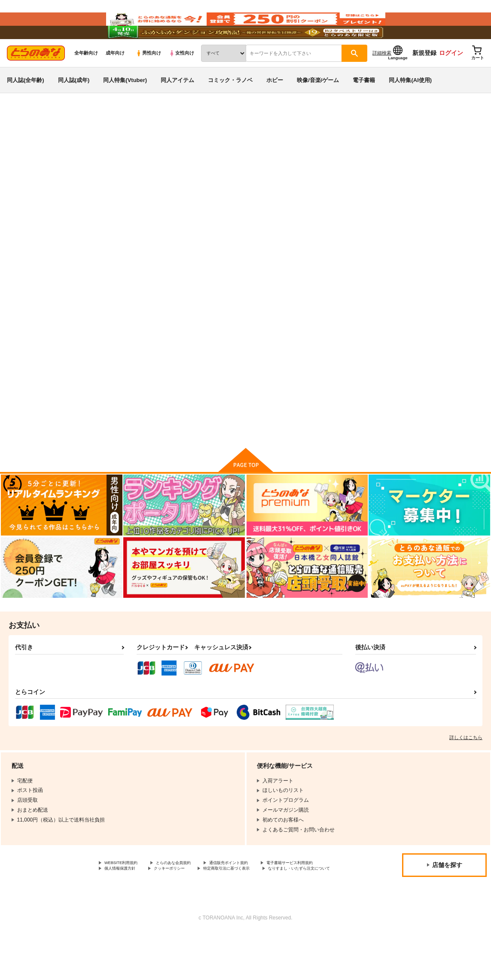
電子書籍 (364, 105)
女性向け (181, 78)
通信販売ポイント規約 (257, 900)
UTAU (64, 166)
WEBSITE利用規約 (126, 900)
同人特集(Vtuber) (125, 105)
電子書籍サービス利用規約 (135, 907)
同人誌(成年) (74, 105)
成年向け (115, 78)
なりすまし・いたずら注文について (226, 914)
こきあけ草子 (221, 183)
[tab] (146, 270)
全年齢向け (86, 78)
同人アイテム (177, 105)
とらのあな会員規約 (190, 900)
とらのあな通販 (22, 142)
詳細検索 (382, 78)
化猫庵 (250, 183)
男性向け (148, 78)
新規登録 (424, 78)
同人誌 (56, 142)
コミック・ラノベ (230, 105)
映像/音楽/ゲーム (318, 105)
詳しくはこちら (466, 774)
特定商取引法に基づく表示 (135, 914)
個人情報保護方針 (205, 907)
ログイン (451, 78)
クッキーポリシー (265, 907)
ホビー (275, 105)
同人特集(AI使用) (410, 105)
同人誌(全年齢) (26, 105)
